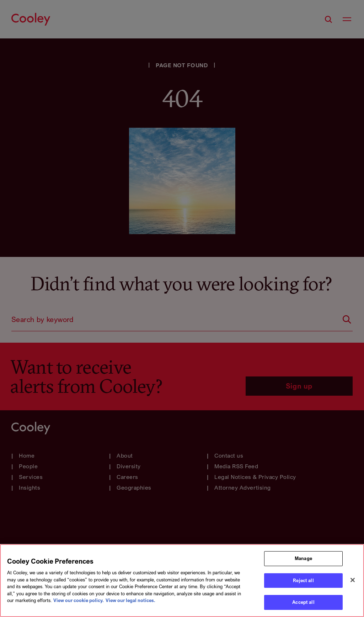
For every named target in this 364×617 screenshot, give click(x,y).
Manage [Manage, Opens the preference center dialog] (303, 559)
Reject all (303, 581)
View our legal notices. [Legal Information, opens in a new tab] (130, 601)
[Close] (353, 581)
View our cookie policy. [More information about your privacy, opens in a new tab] (79, 601)
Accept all (303, 603)
